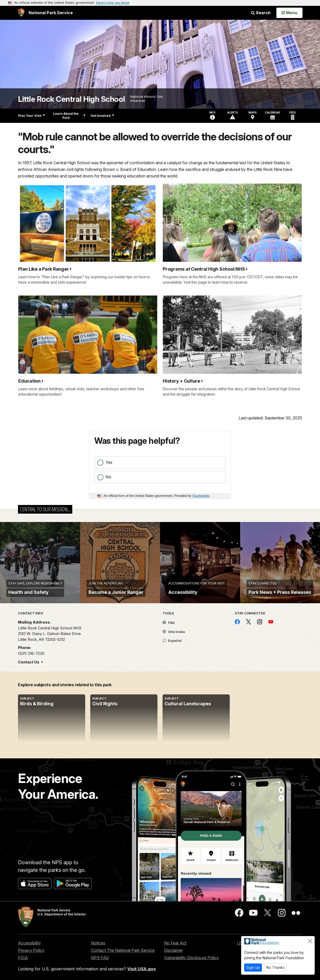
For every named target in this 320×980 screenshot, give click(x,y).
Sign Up (253, 967)
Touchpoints (201, 496)
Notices (98, 943)
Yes (109, 462)
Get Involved (102, 116)
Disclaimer (173, 950)
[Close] (310, 941)
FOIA (23, 958)
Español (172, 641)
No (108, 477)
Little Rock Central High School (72, 99)
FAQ (169, 623)
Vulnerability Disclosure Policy (191, 958)
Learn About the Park (69, 116)
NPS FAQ (100, 958)
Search (261, 13)
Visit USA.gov (142, 969)
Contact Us (29, 662)
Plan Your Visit (31, 116)
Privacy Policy (31, 950)
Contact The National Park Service (123, 950)
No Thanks (275, 967)
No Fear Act (175, 943)
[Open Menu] (289, 13)
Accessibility (29, 943)
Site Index (174, 632)
